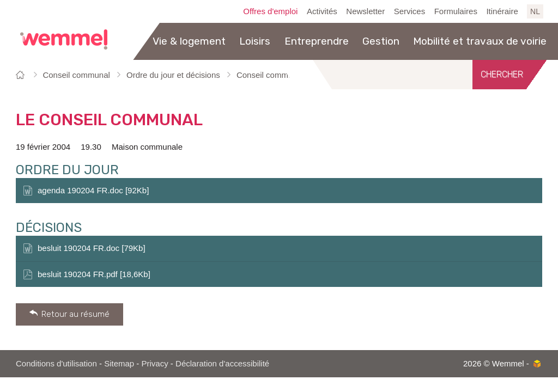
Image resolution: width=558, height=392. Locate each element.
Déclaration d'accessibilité (222, 363)
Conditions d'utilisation (56, 363)
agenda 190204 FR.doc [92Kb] (93, 190)
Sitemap (119, 363)
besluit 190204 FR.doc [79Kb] (92, 248)
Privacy (155, 363)
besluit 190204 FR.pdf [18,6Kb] (94, 274)
